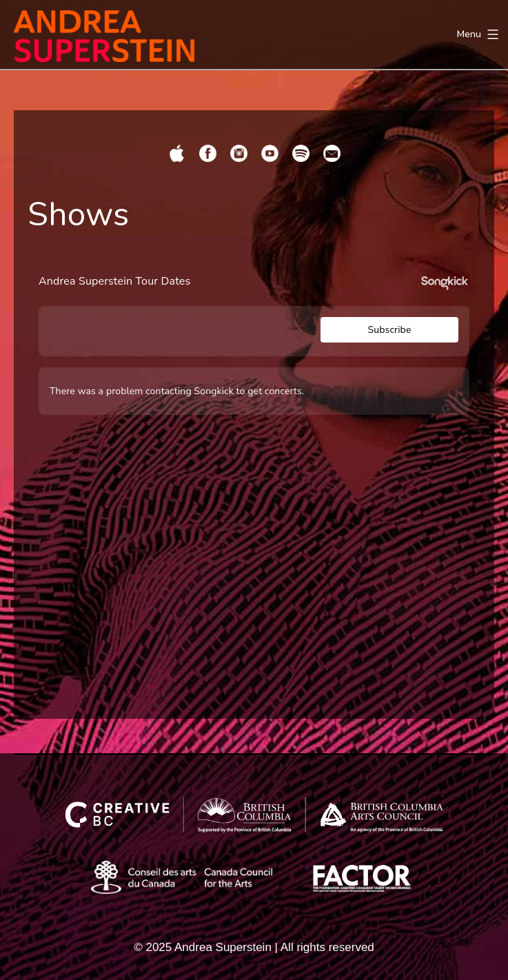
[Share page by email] (332, 153)
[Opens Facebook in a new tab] (208, 153)
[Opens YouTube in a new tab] (270, 153)
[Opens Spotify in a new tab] (301, 153)
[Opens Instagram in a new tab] (239, 153)
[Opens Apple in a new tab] (177, 153)
